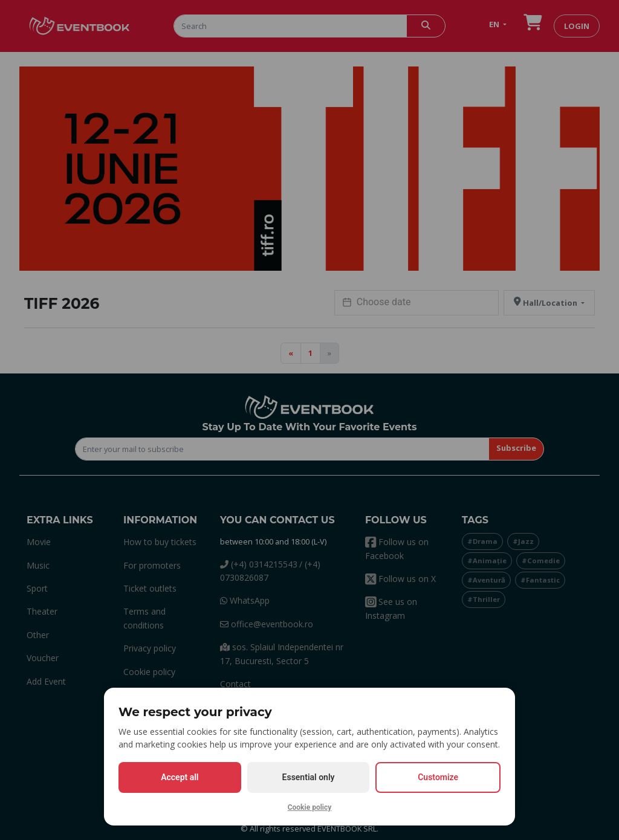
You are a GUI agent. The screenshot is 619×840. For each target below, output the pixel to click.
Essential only (309, 777)
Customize (438, 777)
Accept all (180, 777)
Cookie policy (310, 807)
